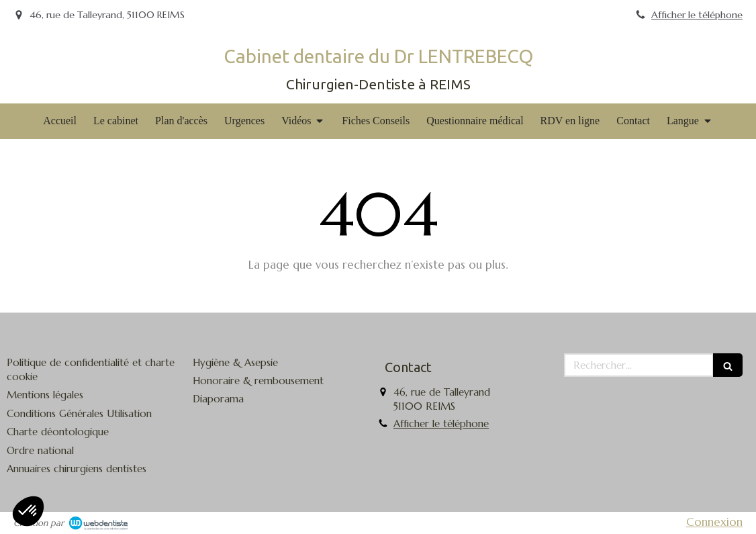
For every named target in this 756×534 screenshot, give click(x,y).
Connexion (714, 522)
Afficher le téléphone (697, 15)
